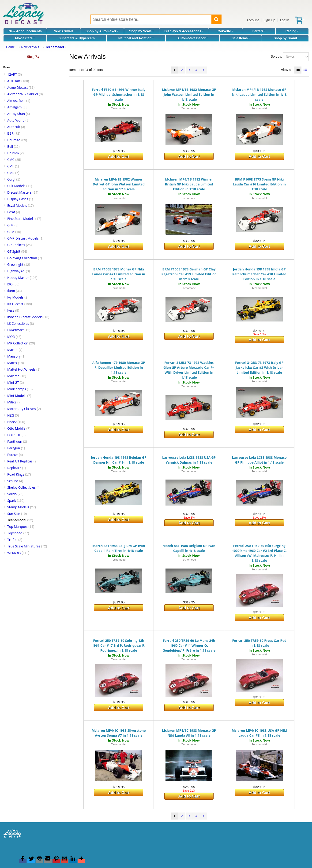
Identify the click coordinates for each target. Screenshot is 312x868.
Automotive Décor (193, 38)
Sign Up (270, 20)
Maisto (12, 350)
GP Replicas (16, 245)
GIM (10, 225)
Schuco (13, 481)
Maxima (13, 376)
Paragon (14, 448)
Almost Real (16, 101)
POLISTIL (14, 435)
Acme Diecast (18, 87)
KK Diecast (15, 304)
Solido (12, 494)
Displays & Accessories (184, 31)
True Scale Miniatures (24, 546)
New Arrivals (64, 31)
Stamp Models (18, 507)
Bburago (14, 140)
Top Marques (17, 526)
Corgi (11, 179)
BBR (10, 133)
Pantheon (15, 441)
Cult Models (16, 186)
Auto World (16, 120)
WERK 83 (14, 553)
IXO (10, 284)
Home (10, 47)
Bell (10, 146)
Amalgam (14, 107)
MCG (11, 337)
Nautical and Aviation (136, 38)
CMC (11, 160)
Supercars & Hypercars (77, 38)
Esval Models (17, 205)
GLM (11, 232)
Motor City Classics (22, 409)
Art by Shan (16, 114)
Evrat (11, 212)
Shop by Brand (285, 38)
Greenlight (15, 264)
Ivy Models (15, 297)
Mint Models (17, 396)
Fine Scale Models (21, 219)
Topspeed (15, 533)
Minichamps (17, 389)
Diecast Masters (19, 192)
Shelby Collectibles (21, 487)
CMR (11, 173)
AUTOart (14, 81)
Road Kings (16, 474)
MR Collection (18, 343)
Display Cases (18, 199)
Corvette (226, 31)
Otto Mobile (16, 428)
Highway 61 (16, 271)
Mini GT (13, 382)
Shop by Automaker (102, 31)
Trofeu (12, 540)
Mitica (12, 402)
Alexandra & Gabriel (23, 94)
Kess (11, 310)
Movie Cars (25, 38)
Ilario (11, 291)
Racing (292, 31)
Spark (12, 500)
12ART (12, 74)
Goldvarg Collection (22, 258)
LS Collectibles (18, 323)
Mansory (14, 356)
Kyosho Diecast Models (25, 317)
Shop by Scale (142, 31)
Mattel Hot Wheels (21, 369)
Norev (12, 422)
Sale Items (241, 38)
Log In (284, 20)
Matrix (12, 363)
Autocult (14, 127)
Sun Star (14, 514)
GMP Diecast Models (23, 238)
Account (253, 20)
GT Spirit (14, 251)
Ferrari (259, 31)
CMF (11, 166)
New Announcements (25, 31)
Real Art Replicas (20, 461)
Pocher (13, 455)
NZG (11, 415)
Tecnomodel (55, 47)
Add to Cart (119, 157)
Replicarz (14, 468)
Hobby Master (18, 278)
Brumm (13, 153)
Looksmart (15, 330)
